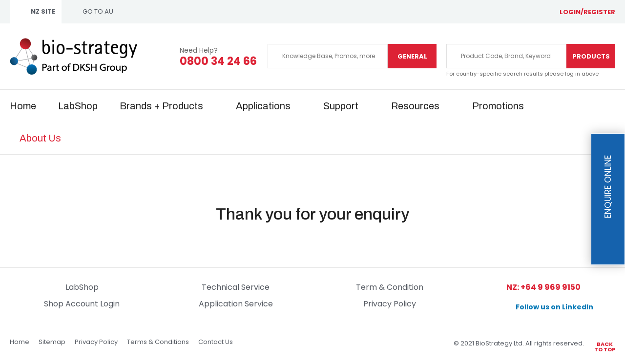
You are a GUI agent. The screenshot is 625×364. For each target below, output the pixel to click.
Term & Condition (390, 287)
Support (341, 106)
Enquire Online (608, 187)
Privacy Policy (390, 304)
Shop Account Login (82, 304)
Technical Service (236, 287)
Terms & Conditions (158, 342)
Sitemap (52, 342)
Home (23, 106)
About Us (40, 138)
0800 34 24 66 (218, 61)
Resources (415, 106)
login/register (587, 12)
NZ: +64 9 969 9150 (543, 287)
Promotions (498, 106)
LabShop (78, 106)
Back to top (605, 346)
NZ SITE (43, 11)
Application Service (236, 304)
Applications (263, 106)
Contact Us (216, 342)
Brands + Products (161, 106)
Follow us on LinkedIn (554, 307)
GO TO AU (98, 11)
